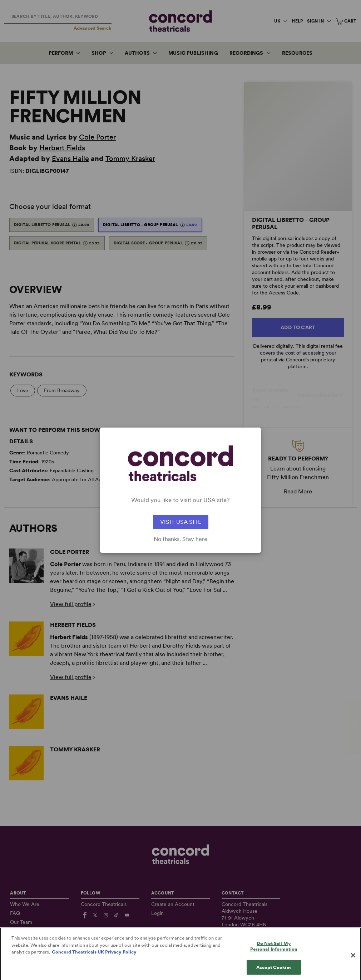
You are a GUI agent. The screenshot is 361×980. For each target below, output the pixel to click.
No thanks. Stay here (180, 539)
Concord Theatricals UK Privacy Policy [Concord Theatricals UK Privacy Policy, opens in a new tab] (94, 959)
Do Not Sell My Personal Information (274, 953)
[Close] (353, 962)
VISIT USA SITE (181, 522)
